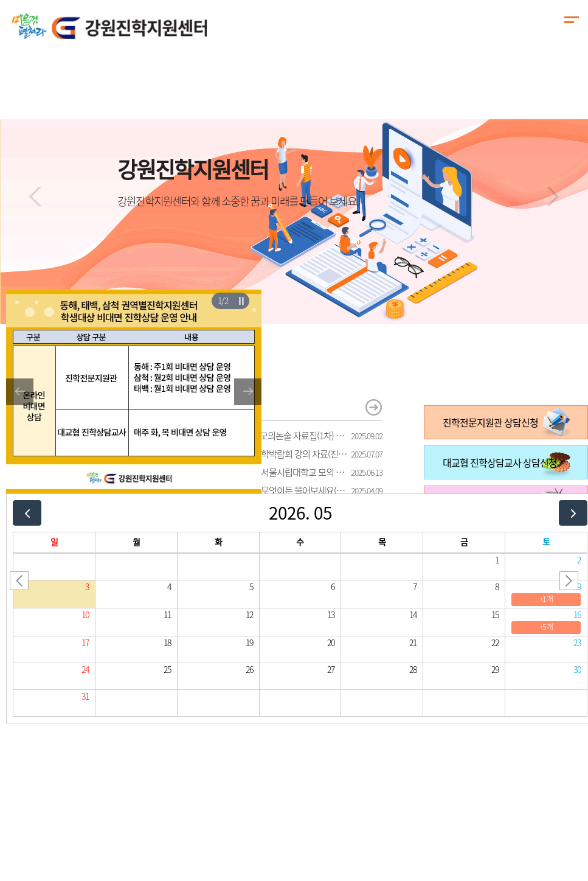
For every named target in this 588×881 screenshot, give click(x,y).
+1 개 (546, 599)
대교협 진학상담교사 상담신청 (500, 462)
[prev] (27, 513)
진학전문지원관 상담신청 (490, 422)
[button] (35, 197)
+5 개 (546, 627)
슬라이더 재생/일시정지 (241, 301)
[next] (573, 513)
